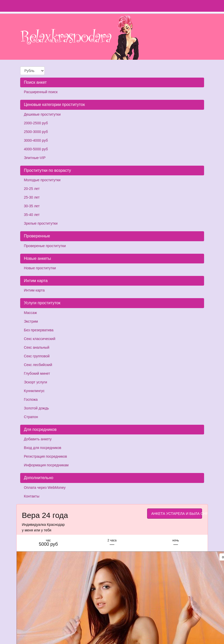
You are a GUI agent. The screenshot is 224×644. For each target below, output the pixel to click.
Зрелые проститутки (41, 223)
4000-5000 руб (36, 149)
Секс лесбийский (38, 365)
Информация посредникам (46, 465)
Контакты (32, 496)
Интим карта (34, 290)
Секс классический (40, 339)
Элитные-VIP (35, 158)
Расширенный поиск (41, 92)
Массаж (31, 313)
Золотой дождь (37, 408)
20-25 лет (32, 189)
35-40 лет (32, 215)
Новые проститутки (40, 268)
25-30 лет (32, 197)
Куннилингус (34, 391)
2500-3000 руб (36, 132)
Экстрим (31, 321)
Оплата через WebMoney (45, 488)
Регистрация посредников (46, 456)
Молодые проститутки (42, 180)
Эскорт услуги (36, 382)
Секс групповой (37, 356)
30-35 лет (32, 206)
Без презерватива (39, 330)
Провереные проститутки (45, 246)
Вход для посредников (43, 448)
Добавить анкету (38, 439)
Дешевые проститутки (42, 114)
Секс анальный (37, 347)
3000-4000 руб (36, 140)
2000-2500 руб (36, 123)
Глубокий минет (37, 373)
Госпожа (31, 399)
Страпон (31, 417)
